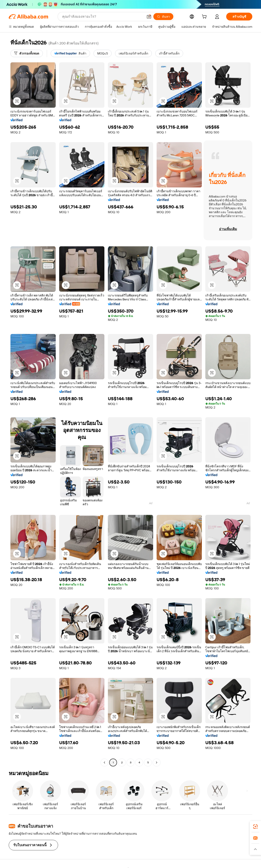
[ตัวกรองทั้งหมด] (27, 53)
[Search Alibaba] (103, 17)
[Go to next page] (157, 762)
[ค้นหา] (163, 17)
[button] (149, 17)
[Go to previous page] (104, 762)
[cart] (205, 17)
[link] (255, 827)
